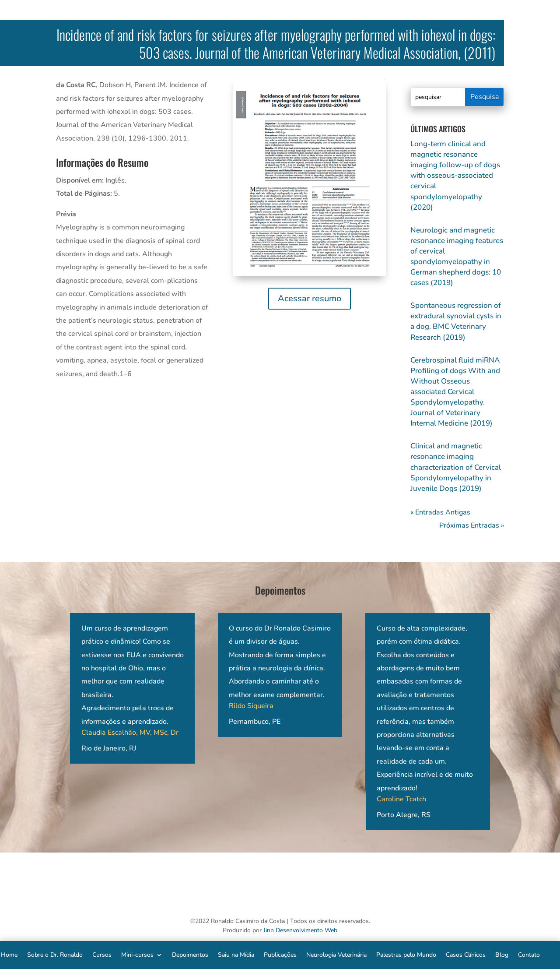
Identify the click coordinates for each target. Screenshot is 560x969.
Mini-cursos (137, 954)
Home (9, 954)
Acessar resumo (310, 298)
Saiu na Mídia (236, 954)
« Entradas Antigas (440, 512)
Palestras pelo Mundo (406, 954)
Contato (529, 954)
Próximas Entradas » (472, 525)
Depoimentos (190, 954)
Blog (502, 954)
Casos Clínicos (466, 954)
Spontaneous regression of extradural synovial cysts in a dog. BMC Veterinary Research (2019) (456, 321)
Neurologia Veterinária (336, 954)
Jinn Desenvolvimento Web (300, 930)
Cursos (102, 954)
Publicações (280, 954)
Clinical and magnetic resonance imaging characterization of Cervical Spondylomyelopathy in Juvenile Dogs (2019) (456, 467)
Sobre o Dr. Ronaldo (55, 954)
